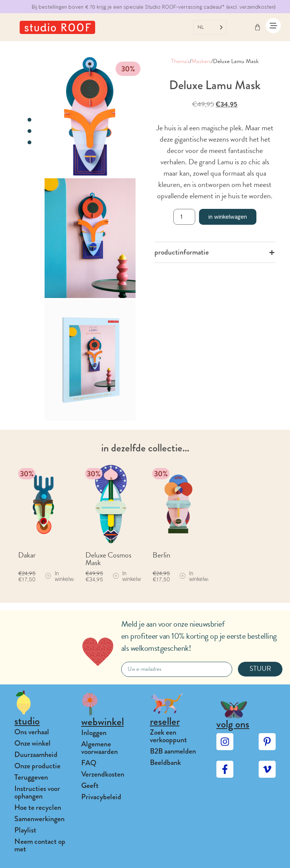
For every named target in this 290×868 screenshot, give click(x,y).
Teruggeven (31, 777)
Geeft (90, 785)
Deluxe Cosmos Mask (108, 559)
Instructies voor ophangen (37, 792)
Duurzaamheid (36, 754)
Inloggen (94, 733)
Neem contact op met (40, 845)
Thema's (180, 61)
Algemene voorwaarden (99, 748)
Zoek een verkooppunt (168, 736)
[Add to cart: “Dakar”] (66, 576)
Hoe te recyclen (38, 807)
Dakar (27, 555)
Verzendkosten (103, 774)
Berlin (161, 555)
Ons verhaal (32, 732)
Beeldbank (165, 762)
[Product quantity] (184, 217)
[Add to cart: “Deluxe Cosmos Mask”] (133, 576)
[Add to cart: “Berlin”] (200, 576)
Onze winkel (32, 743)
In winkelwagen (228, 216)
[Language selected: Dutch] (210, 27)
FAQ (89, 763)
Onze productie (37, 766)
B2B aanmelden (173, 751)
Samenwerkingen (39, 819)
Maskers (201, 61)
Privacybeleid (101, 797)
